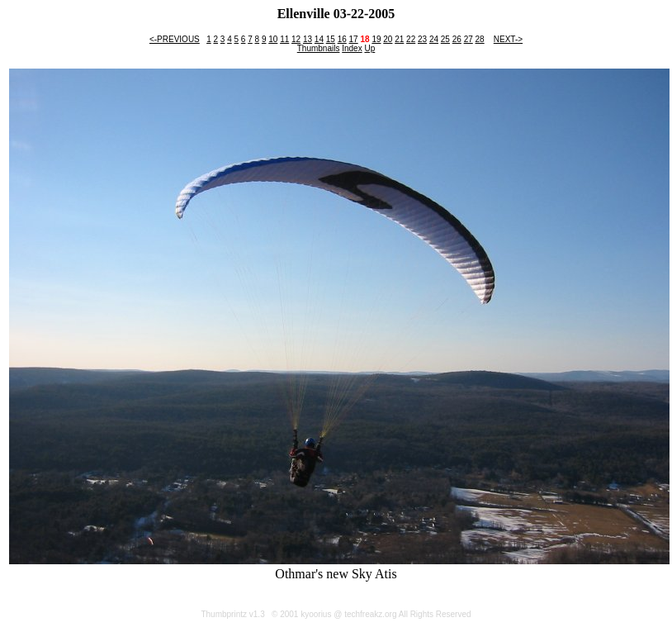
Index (352, 48)
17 (354, 39)
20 (388, 39)
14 (319, 39)
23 (422, 39)
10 (273, 39)
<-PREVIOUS (175, 39)
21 (399, 39)
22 (411, 39)
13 (308, 39)
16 (342, 39)
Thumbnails (319, 48)
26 (457, 39)
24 (434, 39)
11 (284, 39)
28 (480, 39)
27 (469, 39)
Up (369, 48)
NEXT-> (508, 39)
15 (331, 39)
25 (445, 39)
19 (376, 39)
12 (296, 39)
